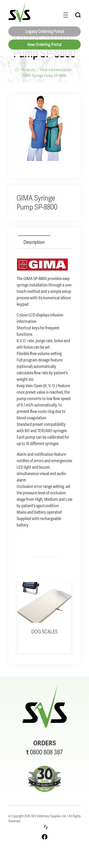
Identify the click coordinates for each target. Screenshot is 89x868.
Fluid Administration (56, 70)
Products (28, 70)
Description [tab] (34, 242)
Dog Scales (44, 632)
